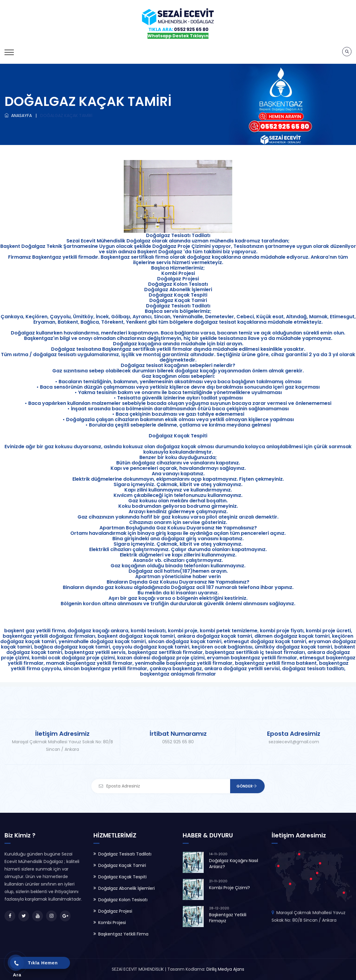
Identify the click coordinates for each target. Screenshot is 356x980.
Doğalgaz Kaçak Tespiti (122, 877)
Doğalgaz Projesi (115, 911)
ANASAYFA (18, 116)
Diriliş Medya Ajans (225, 969)
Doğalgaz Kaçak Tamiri (122, 865)
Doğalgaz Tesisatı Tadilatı (125, 854)
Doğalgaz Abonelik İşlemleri (126, 888)
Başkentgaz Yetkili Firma (123, 934)
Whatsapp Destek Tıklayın (178, 36)
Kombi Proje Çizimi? (230, 888)
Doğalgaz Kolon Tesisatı (123, 900)
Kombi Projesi (112, 923)
